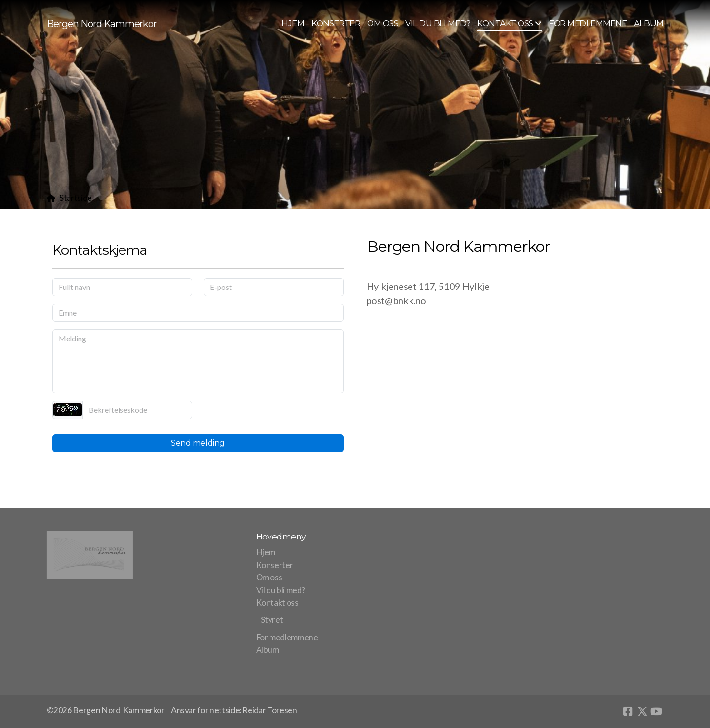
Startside (76, 198)
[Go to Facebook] (628, 711)
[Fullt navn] (122, 287)
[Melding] (198, 361)
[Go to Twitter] (642, 711)
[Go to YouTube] (657, 711)
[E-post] (274, 287)
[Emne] (198, 313)
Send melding (198, 443)
